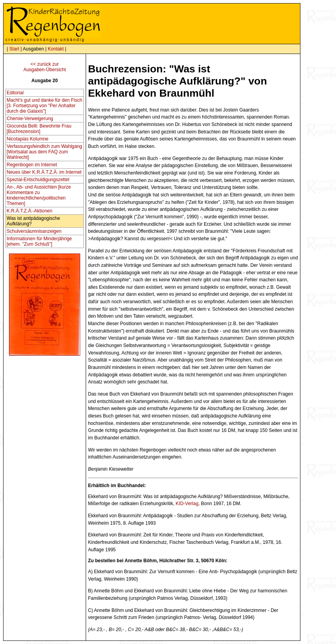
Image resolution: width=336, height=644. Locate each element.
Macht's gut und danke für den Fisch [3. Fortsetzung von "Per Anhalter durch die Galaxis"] (44, 106)
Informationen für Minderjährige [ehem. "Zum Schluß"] (39, 241)
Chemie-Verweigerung (30, 119)
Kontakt (56, 49)
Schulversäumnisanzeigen (34, 231)
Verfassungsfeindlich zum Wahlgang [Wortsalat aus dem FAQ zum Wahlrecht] (44, 152)
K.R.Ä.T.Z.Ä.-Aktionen (30, 211)
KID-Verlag (187, 504)
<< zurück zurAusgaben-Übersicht (45, 67)
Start (14, 49)
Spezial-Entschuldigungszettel (38, 180)
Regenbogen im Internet (32, 165)
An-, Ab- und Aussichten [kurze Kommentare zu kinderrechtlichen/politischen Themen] (39, 195)
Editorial (15, 93)
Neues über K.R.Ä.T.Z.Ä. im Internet (44, 172)
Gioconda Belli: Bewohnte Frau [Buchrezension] (39, 129)
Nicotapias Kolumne (28, 139)
